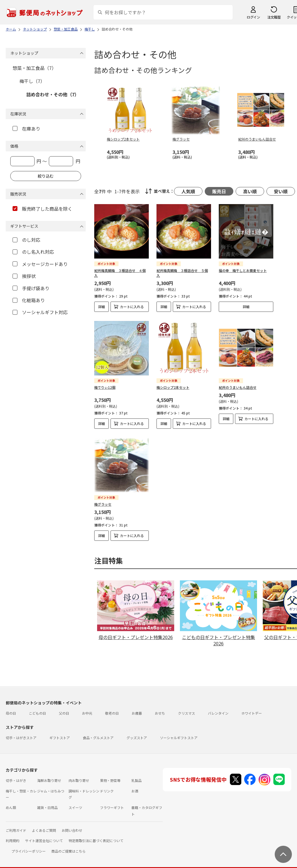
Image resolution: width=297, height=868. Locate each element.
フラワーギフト (112, 803)
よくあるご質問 (44, 825)
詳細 (102, 307)
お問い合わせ (72, 825)
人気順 (188, 191)
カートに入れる (132, 307)
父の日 (64, 708)
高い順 (250, 191)
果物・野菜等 (110, 775)
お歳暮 (137, 708)
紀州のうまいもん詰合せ (238, 387)
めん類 (11, 803)
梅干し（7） (32, 81)
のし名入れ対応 (33, 252)
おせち (160, 708)
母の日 (11, 708)
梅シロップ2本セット (173, 387)
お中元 (87, 708)
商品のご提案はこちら (69, 846)
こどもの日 (37, 708)
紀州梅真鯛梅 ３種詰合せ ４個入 (120, 273)
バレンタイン (218, 708)
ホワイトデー (252, 708)
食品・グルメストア (98, 733)
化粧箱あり (29, 300)
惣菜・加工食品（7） (34, 68)
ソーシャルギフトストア (179, 733)
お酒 (135, 786)
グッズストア (137, 733)
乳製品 (137, 775)
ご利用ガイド (16, 825)
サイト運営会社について (44, 836)
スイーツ (75, 803)
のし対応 (26, 240)
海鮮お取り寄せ (49, 775)
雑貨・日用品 (47, 803)
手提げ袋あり (31, 288)
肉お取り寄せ (79, 775)
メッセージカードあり (40, 264)
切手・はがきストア (21, 733)
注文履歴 (274, 17)
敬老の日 (112, 708)
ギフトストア (60, 733)
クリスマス (186, 708)
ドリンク (107, 786)
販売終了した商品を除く (42, 209)
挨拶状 (24, 276)
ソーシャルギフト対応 (40, 312)
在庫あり (26, 129)
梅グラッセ (103, 504)
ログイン (253, 17)
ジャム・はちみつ (51, 786)
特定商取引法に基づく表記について (96, 836)
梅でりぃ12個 (105, 387)
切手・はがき (16, 775)
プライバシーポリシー (29, 846)
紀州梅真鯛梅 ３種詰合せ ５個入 (182, 273)
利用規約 (13, 836)
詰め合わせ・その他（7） (53, 94)
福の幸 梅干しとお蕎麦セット (243, 270)
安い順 (281, 191)
